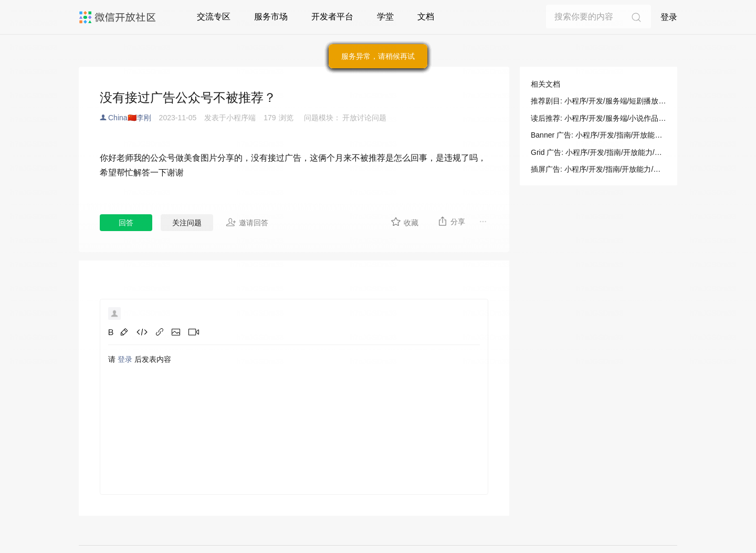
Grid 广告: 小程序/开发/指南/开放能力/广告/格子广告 (598, 152)
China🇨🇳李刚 (130, 118)
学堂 (385, 17)
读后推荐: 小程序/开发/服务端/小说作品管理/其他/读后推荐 (598, 118)
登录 (669, 17)
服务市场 (271, 17)
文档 (426, 17)
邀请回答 (247, 222)
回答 (126, 223)
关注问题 (187, 223)
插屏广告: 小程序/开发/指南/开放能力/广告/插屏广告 (598, 169)
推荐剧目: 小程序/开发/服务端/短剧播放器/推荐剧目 (598, 101)
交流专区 (214, 17)
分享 (451, 221)
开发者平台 (332, 17)
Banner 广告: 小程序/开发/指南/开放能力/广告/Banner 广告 (598, 135)
